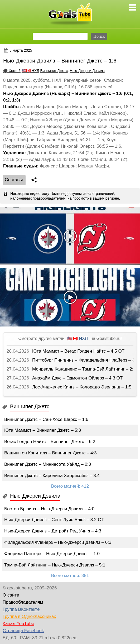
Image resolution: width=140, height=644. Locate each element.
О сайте (11, 595)
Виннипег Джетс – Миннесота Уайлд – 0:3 (48, 464)
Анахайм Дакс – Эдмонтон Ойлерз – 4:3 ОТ (77, 378)
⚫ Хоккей (12, 71)
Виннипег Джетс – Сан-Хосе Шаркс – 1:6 (46, 419)
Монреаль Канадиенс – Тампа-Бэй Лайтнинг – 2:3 (84, 369)
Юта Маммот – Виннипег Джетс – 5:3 (43, 430)
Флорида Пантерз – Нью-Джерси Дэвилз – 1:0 (52, 554)
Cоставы (14, 180)
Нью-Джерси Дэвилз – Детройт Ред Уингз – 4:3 (53, 531)
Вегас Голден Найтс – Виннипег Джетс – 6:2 (50, 442)
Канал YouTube (18, 624)
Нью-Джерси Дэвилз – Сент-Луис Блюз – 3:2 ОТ (54, 520)
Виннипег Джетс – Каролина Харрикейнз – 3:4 (52, 476)
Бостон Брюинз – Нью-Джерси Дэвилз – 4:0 (49, 509)
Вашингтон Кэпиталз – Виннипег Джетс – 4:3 (50, 453)
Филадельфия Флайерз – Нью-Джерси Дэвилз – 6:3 (58, 542)
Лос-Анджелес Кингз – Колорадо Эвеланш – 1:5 (82, 387)
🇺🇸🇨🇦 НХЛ (30, 71)
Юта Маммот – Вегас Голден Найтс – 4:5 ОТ (78, 351)
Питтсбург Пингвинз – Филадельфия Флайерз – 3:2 (85, 360)
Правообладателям (23, 602)
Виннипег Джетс (54, 71)
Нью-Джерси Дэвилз (87, 71)
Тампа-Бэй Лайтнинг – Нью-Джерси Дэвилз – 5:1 (55, 565)
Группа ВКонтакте (21, 609)
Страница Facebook (23, 631)
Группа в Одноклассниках (29, 616)
